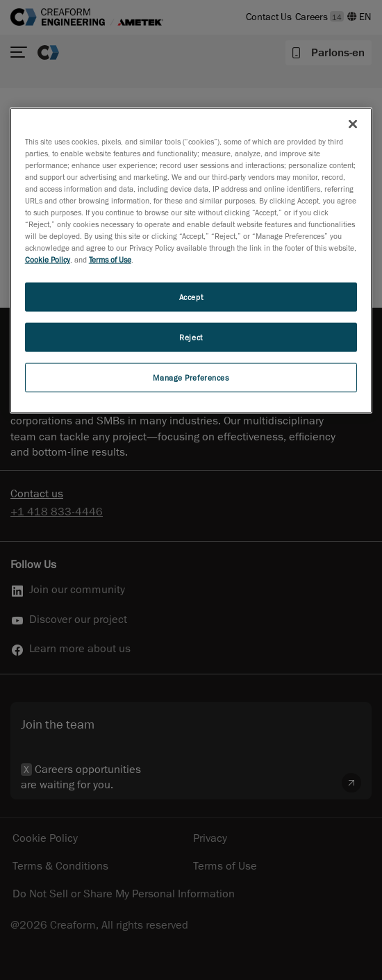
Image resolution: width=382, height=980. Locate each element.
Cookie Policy (48, 259)
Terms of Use (110, 259)
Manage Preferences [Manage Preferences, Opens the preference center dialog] (191, 377)
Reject (191, 337)
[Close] (353, 124)
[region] (191, 260)
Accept (191, 297)
